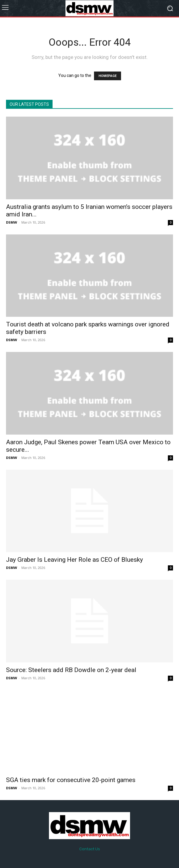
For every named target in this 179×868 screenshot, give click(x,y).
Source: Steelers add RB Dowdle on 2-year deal (71, 670)
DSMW (12, 222)
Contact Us (90, 849)
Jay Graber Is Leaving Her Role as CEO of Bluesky (74, 560)
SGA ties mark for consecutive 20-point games (71, 780)
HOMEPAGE (108, 76)
